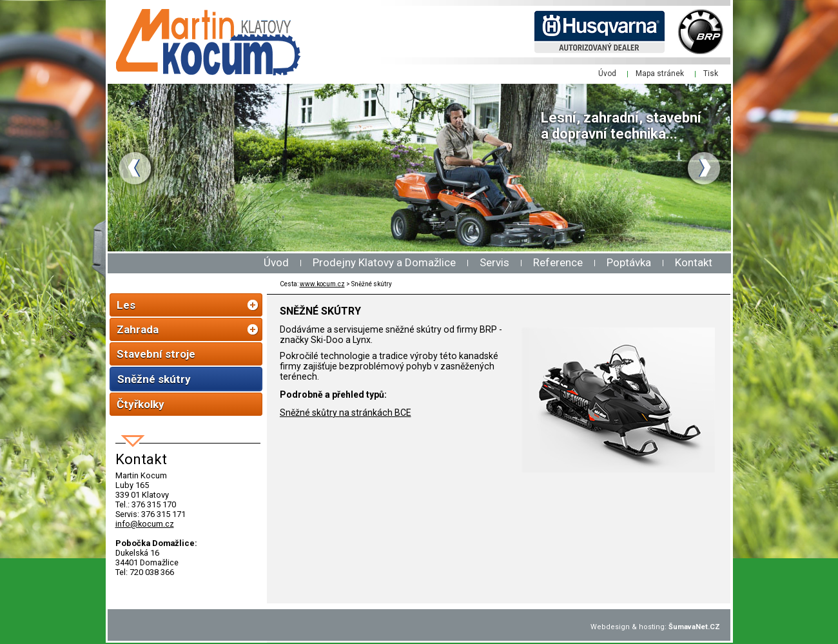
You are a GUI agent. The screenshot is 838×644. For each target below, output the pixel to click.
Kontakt (694, 262)
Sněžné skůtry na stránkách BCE (346, 413)
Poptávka (629, 262)
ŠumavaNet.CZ (694, 627)
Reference (558, 262)
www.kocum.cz (322, 284)
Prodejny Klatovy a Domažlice (384, 262)
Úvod (276, 262)
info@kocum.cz (145, 524)
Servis (494, 262)
